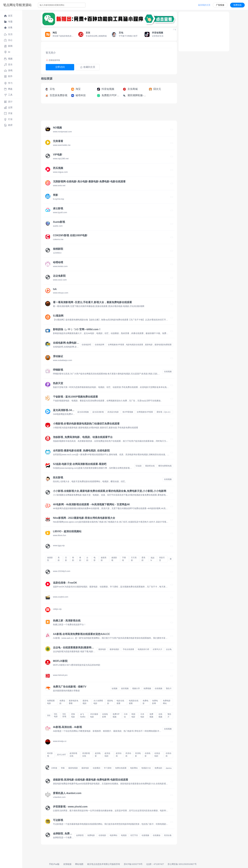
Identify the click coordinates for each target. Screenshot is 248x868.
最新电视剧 (114, 649)
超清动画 (119, 755)
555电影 (56, 715)
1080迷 (54, 768)
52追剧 (139, 466)
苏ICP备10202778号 (133, 864)
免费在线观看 (121, 768)
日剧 (66, 559)
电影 (95, 559)
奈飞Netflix (83, 716)
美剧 (59, 559)
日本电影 (142, 715)
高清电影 (138, 755)
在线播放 (157, 835)
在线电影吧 (86, 345)
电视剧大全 (146, 768)
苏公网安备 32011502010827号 (182, 864)
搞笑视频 (125, 688)
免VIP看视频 (128, 412)
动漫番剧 (96, 768)
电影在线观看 (120, 702)
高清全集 (168, 835)
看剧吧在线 (150, 466)
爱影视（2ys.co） (164, 412)
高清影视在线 (86, 755)
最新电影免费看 (74, 702)
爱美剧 (143, 559)
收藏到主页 (88, 67)
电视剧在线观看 (134, 702)
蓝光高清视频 (83, 412)
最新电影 (102, 649)
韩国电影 (133, 715)
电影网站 (134, 768)
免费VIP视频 (116, 715)
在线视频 (168, 372)
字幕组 (124, 559)
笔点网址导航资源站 (17, 5)
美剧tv (152, 559)
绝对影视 (50, 755)
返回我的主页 (204, 5)
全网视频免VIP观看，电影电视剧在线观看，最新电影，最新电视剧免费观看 (140, 345)
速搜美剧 (104, 559)
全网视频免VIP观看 (145, 412)
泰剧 (80, 559)
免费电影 (146, 702)
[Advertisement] (99, 113)
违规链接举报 (53, 60)
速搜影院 (50, 559)
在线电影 (148, 755)
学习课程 (108, 768)
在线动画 (168, 755)
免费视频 (147, 688)
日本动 (126, 715)
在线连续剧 (157, 755)
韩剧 (73, 559)
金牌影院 (80, 835)
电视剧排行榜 (143, 649)
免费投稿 (237, 5)
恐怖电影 (73, 715)
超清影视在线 (73, 755)
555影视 (64, 715)
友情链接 (67, 864)
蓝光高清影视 (98, 412)
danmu (169, 768)
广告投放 (220, 5)
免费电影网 (155, 702)
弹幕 (63, 768)
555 (49, 716)
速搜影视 (114, 559)
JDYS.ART (61, 755)
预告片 (169, 688)
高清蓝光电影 (113, 412)
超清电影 (98, 755)
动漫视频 (145, 835)
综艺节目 (134, 835)
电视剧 (124, 835)
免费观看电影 (51, 702)
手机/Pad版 (54, 864)
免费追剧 (62, 702)
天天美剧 (134, 559)
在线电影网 (99, 345)
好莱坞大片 (158, 649)
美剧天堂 (162, 559)
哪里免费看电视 (165, 466)
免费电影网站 (167, 702)
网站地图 (79, 864)
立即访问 (60, 67)
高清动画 (128, 755)
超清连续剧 (107, 755)
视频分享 (136, 688)
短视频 (115, 688)
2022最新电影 (94, 715)
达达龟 (169, 649)
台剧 (87, 559)
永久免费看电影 (98, 702)
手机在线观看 (128, 649)
